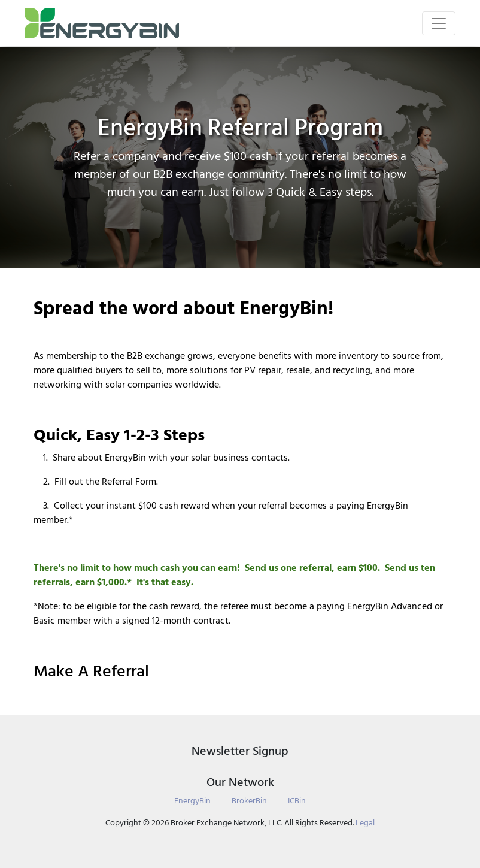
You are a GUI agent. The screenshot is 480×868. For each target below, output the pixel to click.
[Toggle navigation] (439, 23)
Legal (365, 823)
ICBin (297, 801)
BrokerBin (249, 801)
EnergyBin (192, 801)
